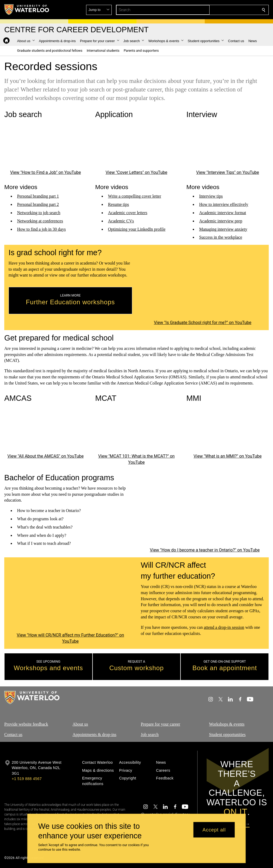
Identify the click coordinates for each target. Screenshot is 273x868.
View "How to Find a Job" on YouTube (46, 172)
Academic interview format (223, 213)
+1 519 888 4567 (27, 779)
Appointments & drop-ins (94, 734)
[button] (225, 10)
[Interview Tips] (228, 145)
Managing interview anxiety (223, 229)
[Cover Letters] (136, 145)
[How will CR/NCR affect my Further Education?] (70, 596)
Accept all (214, 830)
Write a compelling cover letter (135, 196)
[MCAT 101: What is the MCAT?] (136, 429)
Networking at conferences (40, 221)
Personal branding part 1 (38, 196)
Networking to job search (39, 213)
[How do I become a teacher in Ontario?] (205, 510)
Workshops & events (227, 724)
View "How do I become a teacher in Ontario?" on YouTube (205, 550)
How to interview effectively (224, 204)
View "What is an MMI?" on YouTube (228, 456)
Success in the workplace (221, 237)
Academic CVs (121, 221)
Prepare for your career (160, 724)
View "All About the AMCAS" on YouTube (46, 456)
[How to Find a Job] (45, 145)
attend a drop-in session (224, 627)
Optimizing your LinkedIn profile (137, 229)
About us (80, 724)
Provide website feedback (26, 724)
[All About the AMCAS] (45, 429)
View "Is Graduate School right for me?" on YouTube (203, 323)
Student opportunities (227, 734)
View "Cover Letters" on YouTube (136, 172)
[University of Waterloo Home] (27, 10)
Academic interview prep (221, 221)
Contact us (13, 734)
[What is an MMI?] (228, 429)
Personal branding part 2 (38, 204)
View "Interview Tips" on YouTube (227, 172)
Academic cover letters (128, 213)
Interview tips (211, 196)
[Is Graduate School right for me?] (203, 284)
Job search (150, 734)
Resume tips (119, 204)
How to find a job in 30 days (41, 229)
